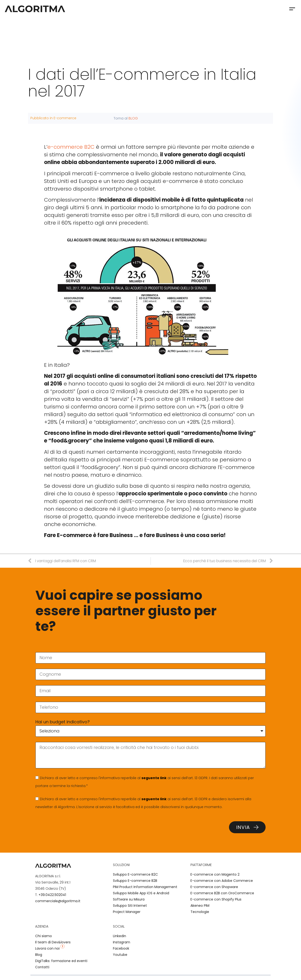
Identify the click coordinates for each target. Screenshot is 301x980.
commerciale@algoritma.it (58, 901)
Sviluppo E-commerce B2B (135, 881)
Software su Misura (129, 899)
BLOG (133, 118)
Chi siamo (44, 936)
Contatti (42, 967)
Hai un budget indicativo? (63, 722)
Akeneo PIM (200, 906)
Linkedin (120, 936)
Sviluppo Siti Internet (130, 906)
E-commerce (65, 118)
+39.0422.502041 (52, 895)
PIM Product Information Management (145, 887)
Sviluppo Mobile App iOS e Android (141, 893)
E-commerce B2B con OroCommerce (222, 893)
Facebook (121, 948)
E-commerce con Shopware (214, 887)
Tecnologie (200, 912)
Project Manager (127, 912)
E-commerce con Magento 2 (215, 874)
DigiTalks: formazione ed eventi (61, 961)
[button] (292, 9)
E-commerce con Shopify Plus (216, 899)
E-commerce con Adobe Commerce (222, 881)
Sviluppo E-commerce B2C (135, 874)
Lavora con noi (50, 948)
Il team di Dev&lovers (53, 942)
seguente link (154, 778)
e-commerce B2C (71, 147)
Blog (39, 955)
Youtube (120, 955)
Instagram (122, 942)
